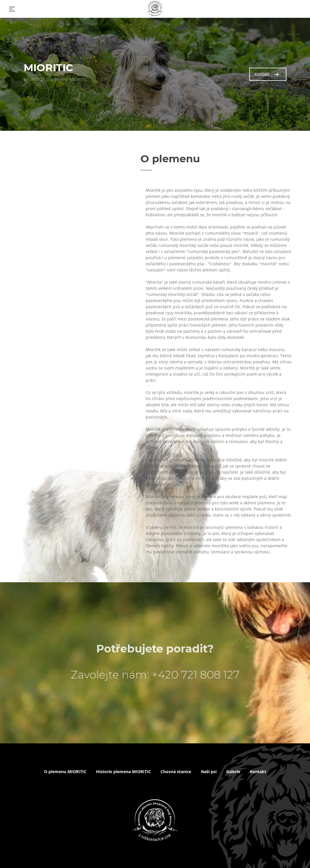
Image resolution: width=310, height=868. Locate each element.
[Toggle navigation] (12, 9)
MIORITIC (33, 79)
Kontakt (267, 74)
